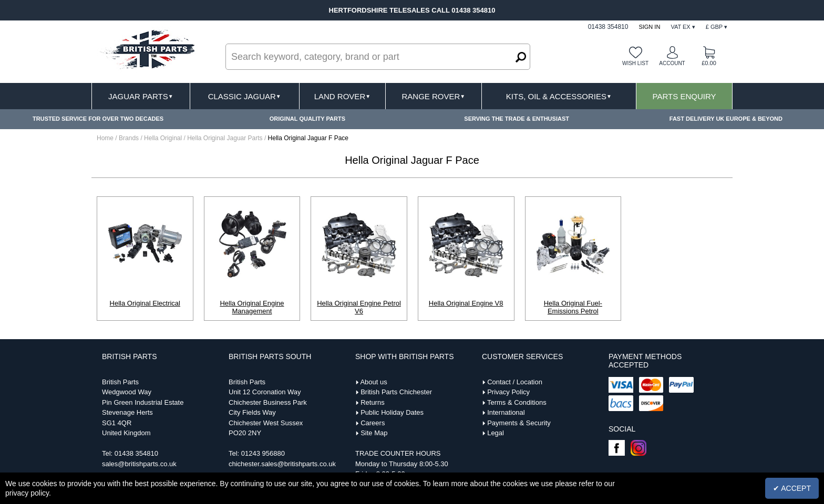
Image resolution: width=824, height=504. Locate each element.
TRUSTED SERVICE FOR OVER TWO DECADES (98, 119)
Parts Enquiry (684, 96)
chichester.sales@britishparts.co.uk (282, 464)
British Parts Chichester (396, 392)
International (506, 412)
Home (105, 138)
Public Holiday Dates (392, 412)
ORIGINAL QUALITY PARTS (307, 119)
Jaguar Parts (141, 96)
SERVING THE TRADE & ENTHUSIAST (517, 119)
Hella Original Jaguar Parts (226, 138)
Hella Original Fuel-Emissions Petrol (573, 307)
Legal (496, 433)
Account (672, 63)
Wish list (635, 63)
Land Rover (342, 96)
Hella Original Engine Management (252, 307)
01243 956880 (263, 453)
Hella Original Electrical (145, 303)
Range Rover (433, 96)
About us (373, 382)
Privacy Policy (508, 392)
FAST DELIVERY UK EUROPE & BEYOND (726, 119)
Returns (373, 402)
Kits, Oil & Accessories (559, 96)
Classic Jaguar (245, 96)
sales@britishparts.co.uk (139, 464)
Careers (373, 423)
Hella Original (164, 138)
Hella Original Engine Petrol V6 (359, 307)
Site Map (374, 433)
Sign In (649, 27)
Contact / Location (515, 382)
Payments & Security (519, 423)
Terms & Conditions (517, 402)
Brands (129, 138)
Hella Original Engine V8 (466, 303)
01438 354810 (136, 453)
